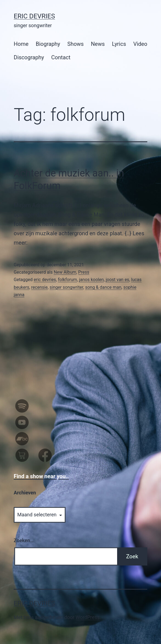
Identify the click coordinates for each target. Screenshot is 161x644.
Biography (48, 44)
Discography (29, 57)
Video (140, 44)
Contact (61, 57)
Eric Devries (34, 16)
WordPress (88, 617)
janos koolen (91, 280)
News (98, 44)
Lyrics (119, 44)
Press (84, 272)
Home (21, 44)
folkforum (67, 280)
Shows (76, 44)
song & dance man (103, 287)
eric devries (45, 280)
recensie (39, 287)
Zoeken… (24, 540)
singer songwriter (67, 287)
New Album (65, 272)
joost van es (117, 280)
